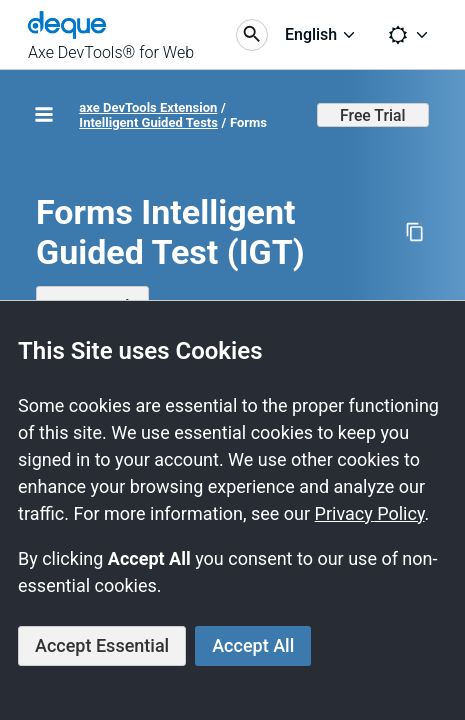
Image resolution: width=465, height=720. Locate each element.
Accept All (253, 645)
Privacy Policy (370, 513)
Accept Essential (102, 645)
